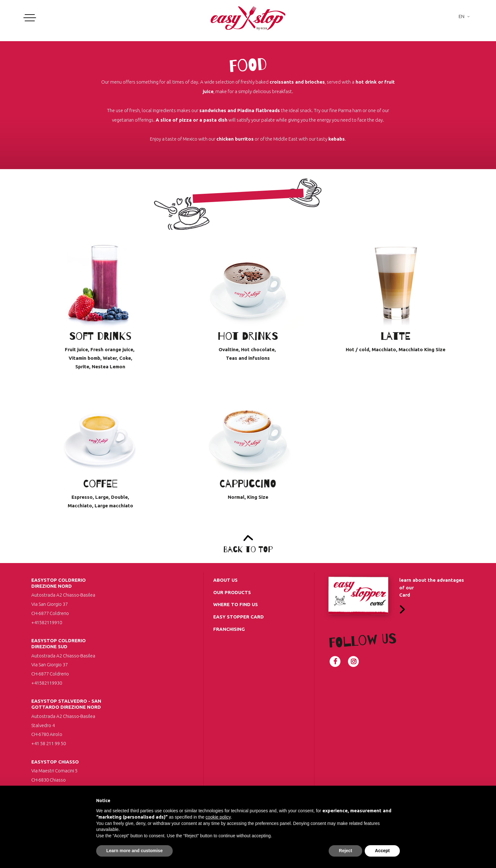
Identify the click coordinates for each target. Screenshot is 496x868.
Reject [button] (345, 851)
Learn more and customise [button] (134, 851)
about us (225, 580)
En (462, 16)
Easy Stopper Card (239, 617)
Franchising (229, 629)
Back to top (248, 550)
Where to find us (236, 604)
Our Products (232, 592)
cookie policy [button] (218, 817)
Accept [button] (382, 851)
